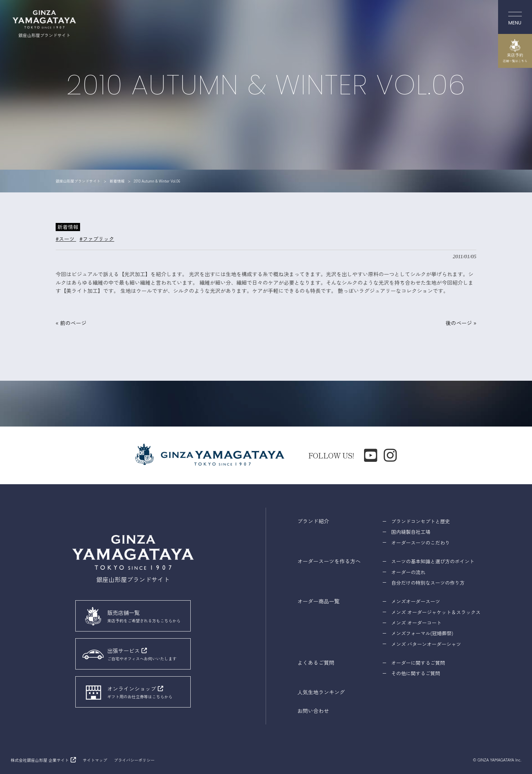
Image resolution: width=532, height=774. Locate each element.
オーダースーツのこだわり (421, 542)
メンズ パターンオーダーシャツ (426, 644)
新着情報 (68, 227)
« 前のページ (71, 323)
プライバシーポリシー (134, 760)
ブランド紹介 (313, 521)
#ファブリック (97, 239)
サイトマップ (95, 760)
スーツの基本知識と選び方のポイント (433, 561)
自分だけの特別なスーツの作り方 (428, 582)
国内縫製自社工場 (411, 532)
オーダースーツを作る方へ (329, 561)
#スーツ (66, 239)
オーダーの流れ (408, 572)
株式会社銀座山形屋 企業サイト (40, 760)
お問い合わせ (313, 711)
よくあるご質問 (316, 662)
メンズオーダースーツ (416, 601)
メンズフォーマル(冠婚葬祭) (422, 633)
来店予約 (515, 51)
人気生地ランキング (321, 692)
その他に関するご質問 (416, 673)
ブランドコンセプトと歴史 (421, 521)
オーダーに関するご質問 (418, 663)
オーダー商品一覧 (319, 601)
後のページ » (461, 323)
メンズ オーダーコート (416, 622)
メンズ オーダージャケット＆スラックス (436, 612)
